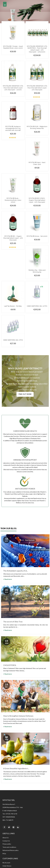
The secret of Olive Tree (13, 622)
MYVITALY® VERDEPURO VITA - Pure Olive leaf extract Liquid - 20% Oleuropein (37, 88)
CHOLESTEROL (10, 665)
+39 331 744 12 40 (11, 814)
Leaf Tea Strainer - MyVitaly (13, 306)
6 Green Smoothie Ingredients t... (16, 768)
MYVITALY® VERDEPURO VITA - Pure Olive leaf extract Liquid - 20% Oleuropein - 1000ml (13, 88)
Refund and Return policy (11, 850)
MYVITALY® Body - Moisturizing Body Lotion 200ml (13, 200)
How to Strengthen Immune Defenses (18, 716)
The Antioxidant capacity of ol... (16, 571)
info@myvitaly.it (12, 811)
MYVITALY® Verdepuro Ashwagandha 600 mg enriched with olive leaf (13, 128)
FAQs (4, 854)
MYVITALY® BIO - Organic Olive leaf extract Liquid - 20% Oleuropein (13, 238)
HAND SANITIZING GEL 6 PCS (13, 340)
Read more (8, 579)
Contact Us (6, 841)
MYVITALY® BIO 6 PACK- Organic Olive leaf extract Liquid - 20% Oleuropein (37, 200)
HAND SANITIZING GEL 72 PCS (37, 306)
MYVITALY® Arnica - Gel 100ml (37, 236)
